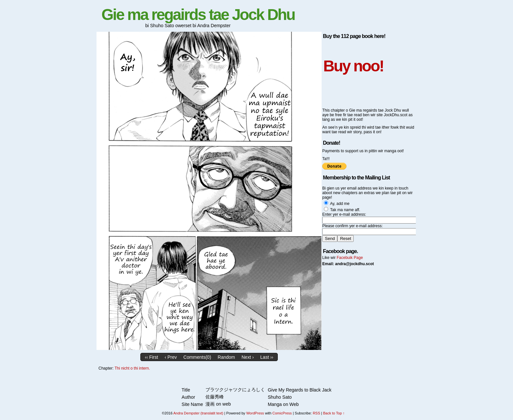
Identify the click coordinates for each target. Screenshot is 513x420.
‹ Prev (171, 357)
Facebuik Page (350, 258)
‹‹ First (151, 357)
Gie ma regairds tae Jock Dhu (198, 15)
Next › (248, 357)
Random (226, 357)
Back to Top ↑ (334, 413)
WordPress (255, 413)
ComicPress (282, 413)
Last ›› (267, 357)
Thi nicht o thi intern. (132, 368)
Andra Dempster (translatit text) (198, 413)
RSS (317, 413)
